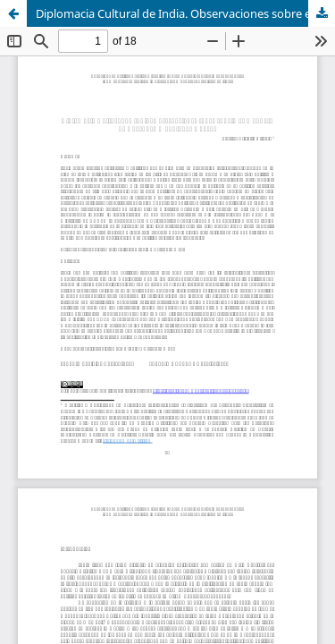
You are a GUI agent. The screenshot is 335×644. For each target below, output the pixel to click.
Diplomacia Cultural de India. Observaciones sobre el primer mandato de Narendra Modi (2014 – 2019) (185, 13)
